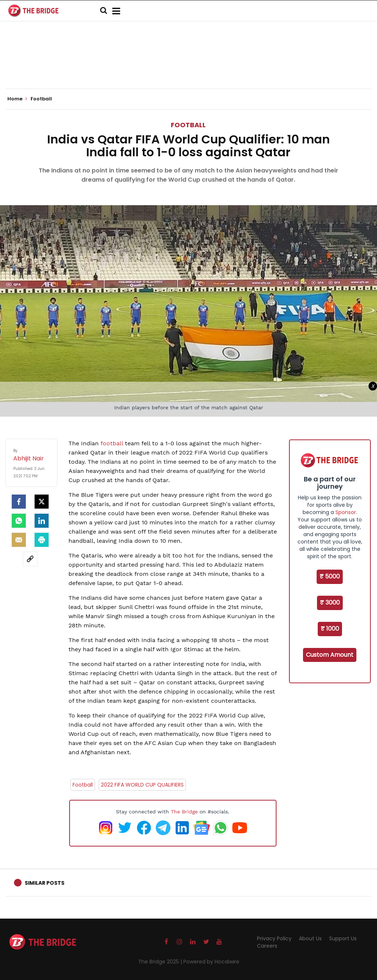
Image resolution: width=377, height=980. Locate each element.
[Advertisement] (188, 66)
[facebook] (19, 502)
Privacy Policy (274, 938)
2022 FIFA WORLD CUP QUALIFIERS (142, 785)
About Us (310, 938)
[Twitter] (42, 502)
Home (17, 99)
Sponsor (346, 512)
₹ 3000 (330, 603)
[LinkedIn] (42, 521)
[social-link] (30, 559)
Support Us (343, 938)
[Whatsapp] (19, 521)
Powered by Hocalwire (211, 962)
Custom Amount (330, 655)
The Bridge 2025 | (161, 962)
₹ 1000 (330, 629)
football (113, 443)
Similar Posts (45, 883)
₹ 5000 (330, 576)
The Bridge (184, 812)
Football (188, 125)
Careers (267, 946)
